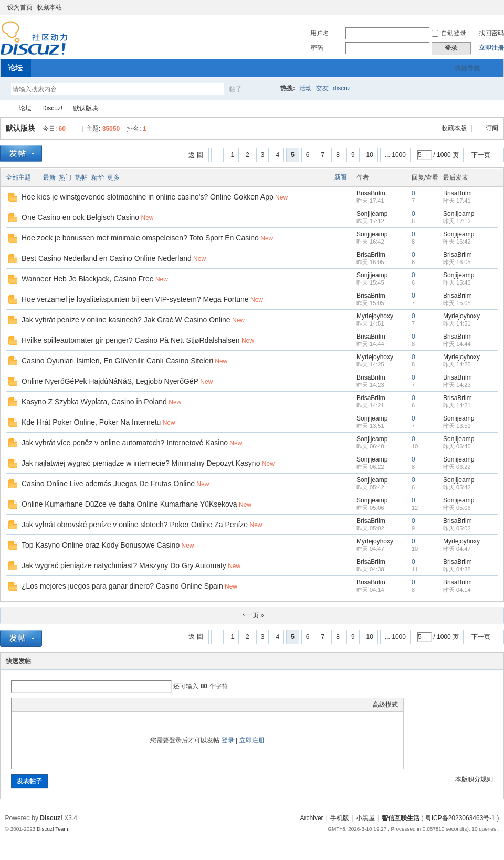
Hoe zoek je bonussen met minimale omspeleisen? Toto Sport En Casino (140, 238)
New (281, 197)
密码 (317, 48)
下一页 (481, 155)
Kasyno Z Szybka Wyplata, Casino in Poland (94, 402)
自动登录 (449, 33)
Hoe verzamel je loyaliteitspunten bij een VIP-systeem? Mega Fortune (135, 299)
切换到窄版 (493, 7)
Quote (69, 705)
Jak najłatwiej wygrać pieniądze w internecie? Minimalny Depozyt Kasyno (141, 463)
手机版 (340, 818)
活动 (306, 88)
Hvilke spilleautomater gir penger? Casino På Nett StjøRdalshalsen (131, 340)
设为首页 (20, 7)
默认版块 (86, 108)
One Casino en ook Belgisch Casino (80, 217)
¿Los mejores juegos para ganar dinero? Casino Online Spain (122, 586)
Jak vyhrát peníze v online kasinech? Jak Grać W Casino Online (126, 320)
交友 (322, 88)
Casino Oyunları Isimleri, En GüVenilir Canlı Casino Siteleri (117, 361)
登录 (228, 740)
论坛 (15, 68)
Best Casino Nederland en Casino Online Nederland (107, 258)
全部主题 (18, 177)
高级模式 (385, 705)
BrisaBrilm (371, 193)
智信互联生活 (4, 108)
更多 (113, 177)
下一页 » (252, 615)
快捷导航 (467, 68)
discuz (342, 88)
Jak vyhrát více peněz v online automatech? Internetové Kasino (125, 443)
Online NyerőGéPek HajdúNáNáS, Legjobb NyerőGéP (110, 381)
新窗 (341, 177)
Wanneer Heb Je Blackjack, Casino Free (88, 279)
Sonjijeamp (372, 214)
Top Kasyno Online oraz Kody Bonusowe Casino (101, 545)
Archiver (312, 818)
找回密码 (491, 33)
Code (82, 705)
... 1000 (395, 155)
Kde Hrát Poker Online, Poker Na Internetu (91, 422)
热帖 (81, 177)
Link (56, 705)
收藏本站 (49, 7)
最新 (49, 177)
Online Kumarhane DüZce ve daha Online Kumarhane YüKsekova (129, 504)
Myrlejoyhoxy (375, 316)
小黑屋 (365, 818)
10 (370, 155)
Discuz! (52, 108)
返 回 (196, 155)
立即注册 (491, 48)
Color (30, 705)
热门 (65, 177)
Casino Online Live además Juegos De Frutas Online (108, 484)
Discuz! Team (52, 829)
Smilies (96, 705)
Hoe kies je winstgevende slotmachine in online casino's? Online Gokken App (148, 197)
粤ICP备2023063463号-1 (460, 818)
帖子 (236, 89)
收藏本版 (455, 128)
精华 (98, 177)
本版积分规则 (474, 779)
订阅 (492, 128)
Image (43, 705)
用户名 (320, 33)
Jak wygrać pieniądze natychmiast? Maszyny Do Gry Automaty (124, 565)
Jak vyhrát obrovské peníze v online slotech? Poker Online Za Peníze (135, 525)
